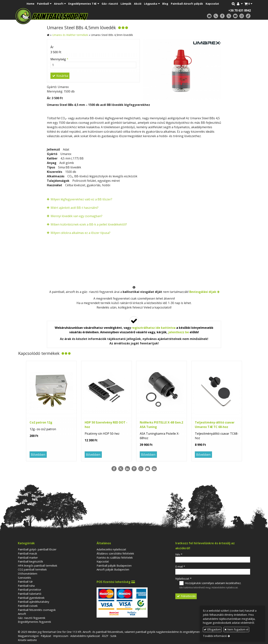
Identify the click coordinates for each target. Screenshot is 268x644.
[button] (248, 4)
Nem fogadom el (236, 629)
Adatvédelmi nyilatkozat (225, 587)
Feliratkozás (186, 596)
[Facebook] (222, 16)
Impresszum (61, 636)
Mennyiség (59, 59)
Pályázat (46, 636)
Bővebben (38, 455)
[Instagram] (242, 16)
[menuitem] (31, 4)
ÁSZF (105, 636)
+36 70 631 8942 (240, 10)
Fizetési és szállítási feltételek (115, 558)
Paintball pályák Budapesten (114, 566)
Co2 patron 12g (41, 422)
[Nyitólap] (78, 16)
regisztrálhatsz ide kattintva (154, 328)
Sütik (113, 636)
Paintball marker (28, 558)
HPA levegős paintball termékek (38, 566)
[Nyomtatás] (154, 469)
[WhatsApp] (141, 469)
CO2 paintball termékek (32, 569)
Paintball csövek (28, 606)
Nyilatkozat (183, 579)
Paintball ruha (26, 586)
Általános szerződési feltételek (115, 553)
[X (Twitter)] (229, 16)
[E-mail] (209, 16)
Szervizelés (24, 578)
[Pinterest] (134, 469)
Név (179, 554)
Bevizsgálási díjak (203, 292)
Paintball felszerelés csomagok (37, 610)
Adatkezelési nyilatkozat (111, 549)
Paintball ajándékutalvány (33, 602)
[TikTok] (248, 16)
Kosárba (60, 76)
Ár (52, 47)
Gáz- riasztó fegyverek (32, 618)
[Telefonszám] (216, 16)
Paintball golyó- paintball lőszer (37, 549)
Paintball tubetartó (30, 594)
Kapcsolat (103, 561)
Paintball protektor (29, 590)
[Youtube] (235, 16)
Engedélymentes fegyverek (34, 622)
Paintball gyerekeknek (31, 598)
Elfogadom (212, 629)
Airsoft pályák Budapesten (113, 569)
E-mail (180, 567)
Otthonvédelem (28, 574)
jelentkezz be (179, 332)
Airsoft (22, 614)
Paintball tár (25, 582)
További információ (215, 636)
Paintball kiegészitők (30, 561)
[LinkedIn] (127, 469)
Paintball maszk (27, 553)
